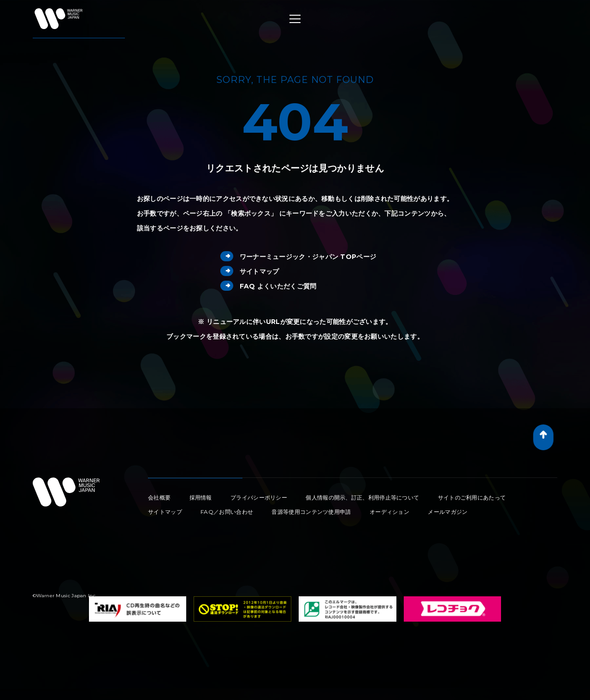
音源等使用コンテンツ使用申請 (311, 512)
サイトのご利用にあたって (472, 497)
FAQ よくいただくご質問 (268, 286)
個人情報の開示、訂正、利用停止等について (362, 497)
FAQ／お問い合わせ (227, 512)
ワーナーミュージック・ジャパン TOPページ (298, 257)
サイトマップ (250, 271)
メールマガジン (448, 512)
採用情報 (201, 497)
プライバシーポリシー (259, 497)
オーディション (389, 512)
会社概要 (159, 497)
